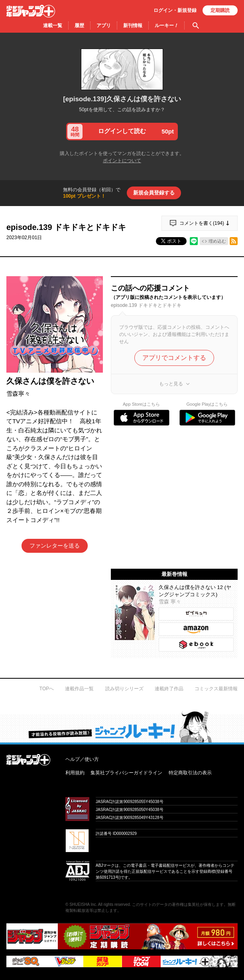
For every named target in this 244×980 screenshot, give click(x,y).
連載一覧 (53, 26)
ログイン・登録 (175, 10)
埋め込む (217, 241)
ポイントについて (122, 161)
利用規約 (75, 773)
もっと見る (171, 384)
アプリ (104, 26)
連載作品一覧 (79, 689)
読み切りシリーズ (124, 689)
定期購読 (220, 10)
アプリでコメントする (174, 358)
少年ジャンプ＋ (31, 11)
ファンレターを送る (55, 546)
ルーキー (166, 26)
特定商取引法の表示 (190, 773)
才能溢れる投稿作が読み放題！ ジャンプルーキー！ (122, 725)
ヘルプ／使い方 (82, 759)
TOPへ (47, 689)
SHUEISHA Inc (83, 904)
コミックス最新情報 (216, 689)
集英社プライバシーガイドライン (126, 773)
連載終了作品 (169, 689)
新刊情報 (133, 26)
